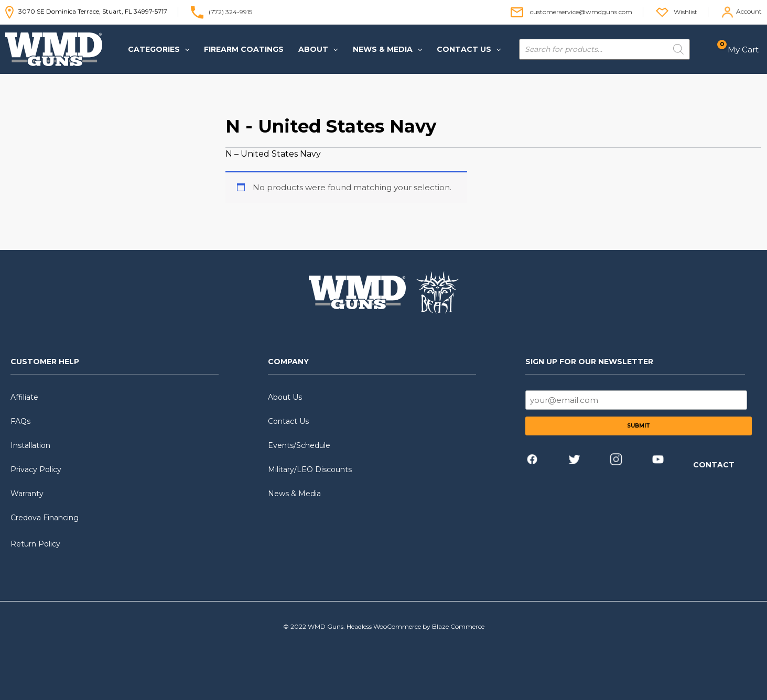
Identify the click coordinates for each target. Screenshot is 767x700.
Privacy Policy (36, 469)
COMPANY (288, 362)
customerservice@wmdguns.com (581, 11)
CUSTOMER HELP (45, 362)
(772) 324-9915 (230, 11)
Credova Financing (45, 518)
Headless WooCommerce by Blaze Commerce (415, 626)
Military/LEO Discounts (310, 469)
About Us (285, 397)
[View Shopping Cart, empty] (741, 50)
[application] (185, 49)
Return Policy (35, 544)
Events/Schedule (299, 445)
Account (749, 11)
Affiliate (24, 397)
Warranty (27, 494)
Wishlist (685, 11)
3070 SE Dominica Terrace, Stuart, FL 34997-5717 (86, 11)
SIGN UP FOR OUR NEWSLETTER (589, 362)
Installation (30, 445)
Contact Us (288, 421)
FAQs (20, 421)
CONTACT (714, 465)
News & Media (294, 494)
